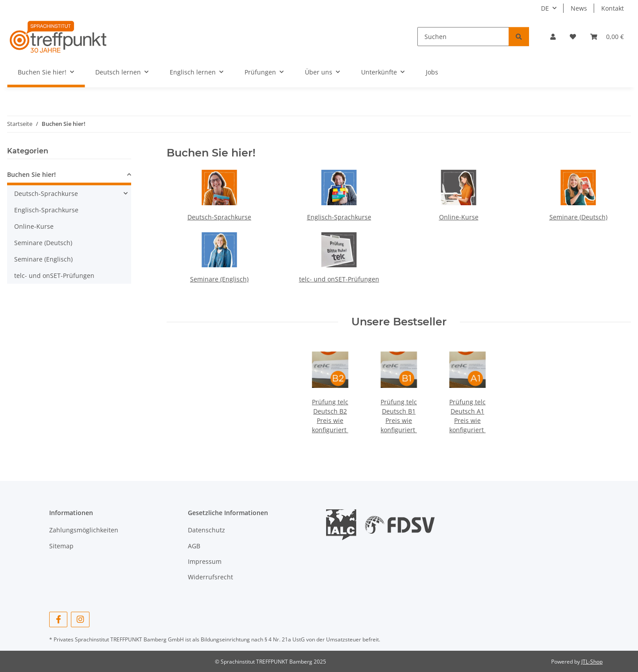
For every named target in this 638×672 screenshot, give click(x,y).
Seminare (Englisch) (219, 279)
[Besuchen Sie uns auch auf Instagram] (80, 619)
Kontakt (613, 8)
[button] (553, 37)
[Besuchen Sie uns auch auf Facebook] (58, 619)
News (579, 8)
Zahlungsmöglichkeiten (84, 530)
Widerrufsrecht (210, 577)
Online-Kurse (459, 217)
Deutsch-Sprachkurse (219, 217)
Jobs (432, 72)
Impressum (205, 561)
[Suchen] (463, 37)
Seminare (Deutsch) (578, 217)
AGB (194, 546)
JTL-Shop (592, 662)
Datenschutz (206, 530)
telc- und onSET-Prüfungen (339, 279)
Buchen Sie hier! (31, 174)
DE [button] (545, 8)
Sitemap (61, 546)
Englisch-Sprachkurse (339, 217)
